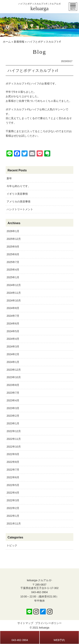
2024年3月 (13, 347)
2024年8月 (13, 308)
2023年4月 (13, 400)
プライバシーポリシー (48, 623)
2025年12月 (14, 239)
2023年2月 (13, 416)
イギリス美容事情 (17, 194)
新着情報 (19, 42)
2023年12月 (14, 370)
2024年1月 (13, 362)
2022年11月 (14, 439)
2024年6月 (13, 324)
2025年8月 (13, 254)
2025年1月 (13, 277)
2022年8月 (13, 462)
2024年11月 (14, 293)
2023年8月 (13, 385)
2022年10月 (14, 447)
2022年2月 (13, 508)
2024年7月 (13, 316)
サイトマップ (25, 623)
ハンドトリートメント (20, 209)
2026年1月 (13, 231)
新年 (9, 178)
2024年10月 (14, 301)
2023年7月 (13, 393)
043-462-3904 (39, 592)
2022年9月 (13, 454)
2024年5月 (13, 331)
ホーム (7, 42)
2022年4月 (13, 493)
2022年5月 (13, 485)
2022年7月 (13, 470)
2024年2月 (13, 354)
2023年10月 (14, 377)
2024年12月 (14, 285)
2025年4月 (13, 270)
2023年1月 (13, 423)
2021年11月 (14, 524)
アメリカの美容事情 (19, 202)
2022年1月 (13, 516)
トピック (12, 545)
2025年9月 (13, 247)
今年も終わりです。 (19, 186)
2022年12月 (14, 431)
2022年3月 (13, 500)
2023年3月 (13, 408)
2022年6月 (13, 477)
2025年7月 (13, 262)
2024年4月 (13, 339)
